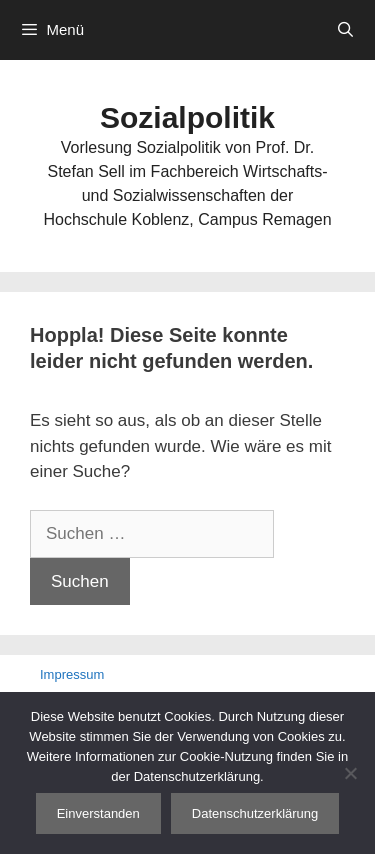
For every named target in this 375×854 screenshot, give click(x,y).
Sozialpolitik (187, 117)
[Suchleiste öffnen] (345, 30)
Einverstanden (98, 813)
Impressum (72, 674)
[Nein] (350, 773)
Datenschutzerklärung (255, 813)
